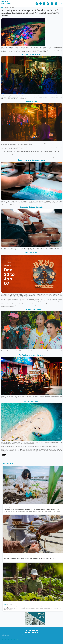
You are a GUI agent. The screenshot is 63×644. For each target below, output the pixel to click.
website (50, 452)
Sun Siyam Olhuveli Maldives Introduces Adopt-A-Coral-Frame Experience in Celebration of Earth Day (30, 558)
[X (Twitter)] (15, 640)
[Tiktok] (44, 4)
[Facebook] (2, 640)
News (3, 7)
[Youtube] (41, 4)
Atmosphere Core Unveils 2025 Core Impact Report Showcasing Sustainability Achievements (27, 607)
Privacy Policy (4, 642)
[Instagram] (12, 640)
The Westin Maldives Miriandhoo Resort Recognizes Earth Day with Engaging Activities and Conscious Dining (31, 510)
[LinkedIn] (18, 640)
